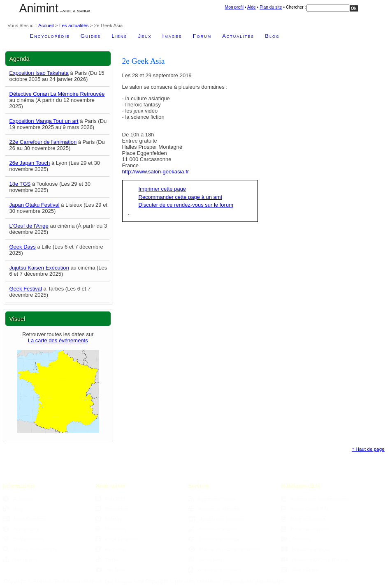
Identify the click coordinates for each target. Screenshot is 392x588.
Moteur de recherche (30, 549)
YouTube (110, 569)
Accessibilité (21, 529)
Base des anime (303, 519)
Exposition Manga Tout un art (44, 121)
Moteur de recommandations (224, 549)
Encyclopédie (50, 36)
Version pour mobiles (215, 569)
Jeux (145, 36)
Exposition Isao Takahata (39, 73)
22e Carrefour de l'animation (43, 142)
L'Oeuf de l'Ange (29, 226)
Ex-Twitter (111, 549)
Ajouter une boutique (216, 519)
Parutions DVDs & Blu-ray (314, 559)
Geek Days (23, 247)
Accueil (46, 25)
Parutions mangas (306, 549)
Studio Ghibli (300, 569)
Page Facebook (117, 539)
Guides (91, 36)
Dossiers (296, 539)
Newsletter (112, 508)
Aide (252, 7)
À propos (18, 499)
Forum (202, 36)
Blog (272, 36)
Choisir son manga (214, 539)
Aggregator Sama (212, 499)
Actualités (238, 36)
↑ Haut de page (368, 449)
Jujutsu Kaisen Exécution (39, 268)
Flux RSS (110, 499)
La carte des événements (58, 340)
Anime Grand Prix (305, 508)
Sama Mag (205, 559)
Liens (119, 36)
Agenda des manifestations (315, 499)
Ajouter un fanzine (213, 529)
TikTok (107, 559)
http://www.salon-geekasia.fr (156, 172)
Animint (39, 8)
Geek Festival (26, 289)
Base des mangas (305, 529)
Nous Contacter (25, 519)
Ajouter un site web (214, 508)
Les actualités (74, 25)
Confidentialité (23, 539)
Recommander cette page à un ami (180, 197)
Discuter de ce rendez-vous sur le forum (186, 205)
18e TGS (20, 184)
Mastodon (111, 529)
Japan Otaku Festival (35, 205)
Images (172, 36)
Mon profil (234, 7)
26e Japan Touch (30, 163)
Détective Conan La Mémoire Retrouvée (57, 94)
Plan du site (271, 7)
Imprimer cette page (162, 189)
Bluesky (109, 519)
